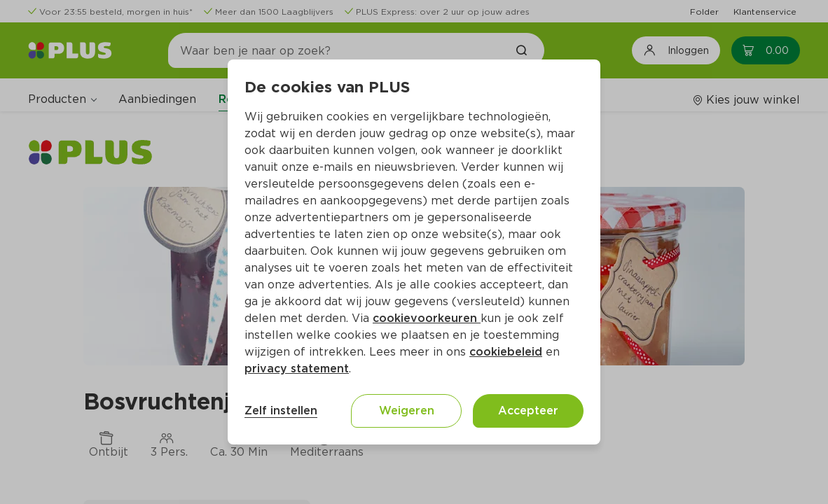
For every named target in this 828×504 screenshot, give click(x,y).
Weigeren (407, 411)
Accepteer (528, 411)
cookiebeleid (506, 352)
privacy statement (297, 369)
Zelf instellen (281, 411)
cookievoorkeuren (427, 318)
